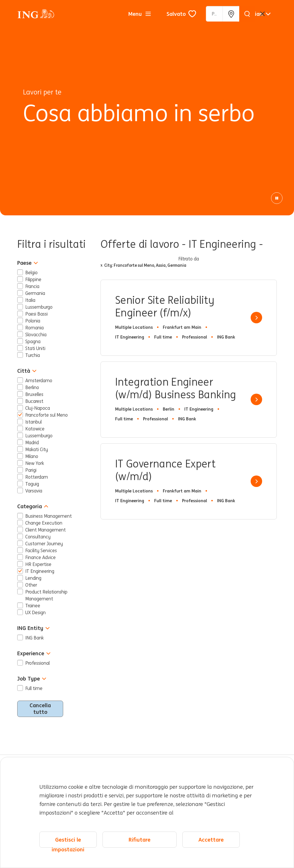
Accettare (211, 840)
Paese (28, 263)
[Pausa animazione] (277, 198)
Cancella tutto (40, 709)
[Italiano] (259, 14)
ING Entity (33, 628)
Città (27, 371)
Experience (34, 653)
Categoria (33, 506)
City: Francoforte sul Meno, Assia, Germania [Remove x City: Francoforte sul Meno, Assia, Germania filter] (143, 265)
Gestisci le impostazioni (68, 842)
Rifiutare (140, 840)
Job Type (32, 679)
